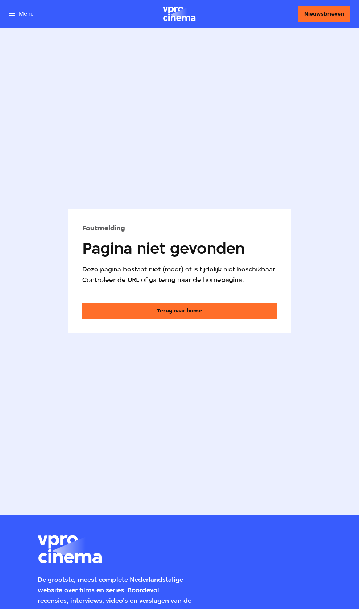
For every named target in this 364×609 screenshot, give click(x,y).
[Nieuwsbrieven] (324, 14)
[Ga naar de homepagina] (179, 311)
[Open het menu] (21, 14)
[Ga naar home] (179, 14)
